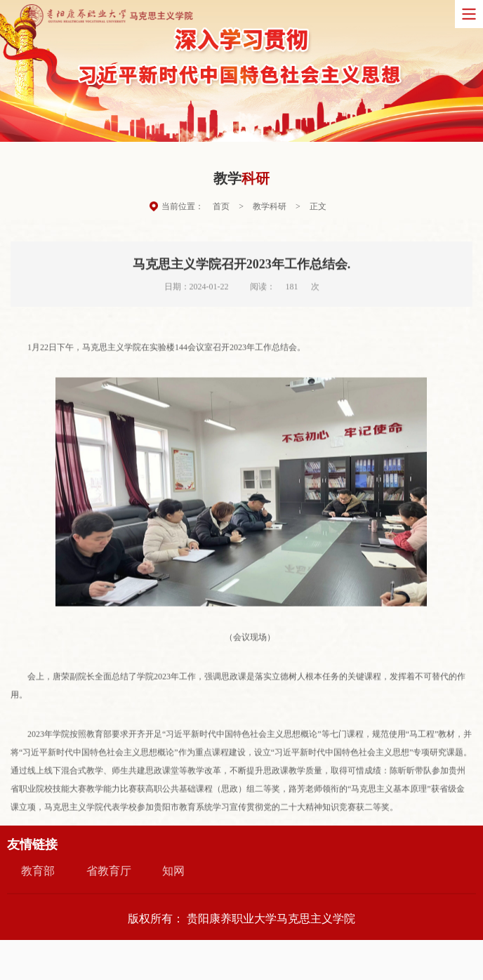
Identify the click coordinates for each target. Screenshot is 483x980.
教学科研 (270, 208)
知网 (173, 871)
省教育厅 (109, 871)
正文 (318, 208)
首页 (221, 208)
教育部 (38, 871)
